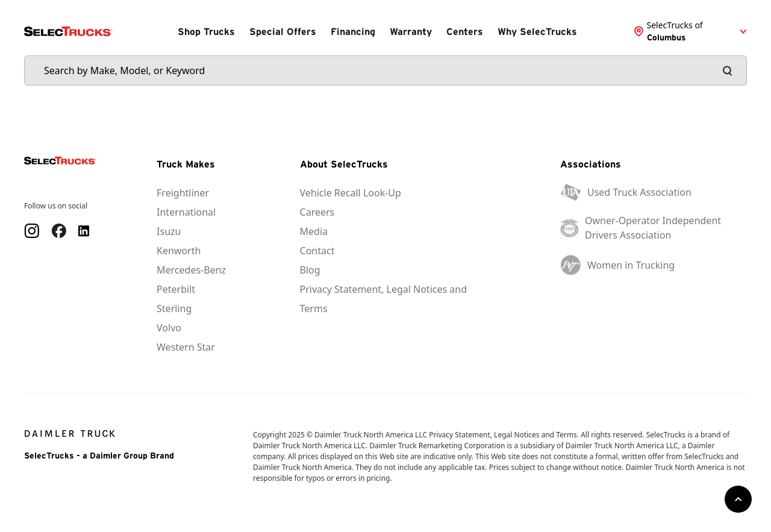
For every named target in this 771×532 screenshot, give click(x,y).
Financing (353, 31)
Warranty (411, 31)
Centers (465, 31)
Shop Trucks (206, 31)
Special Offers (283, 31)
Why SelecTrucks (537, 31)
